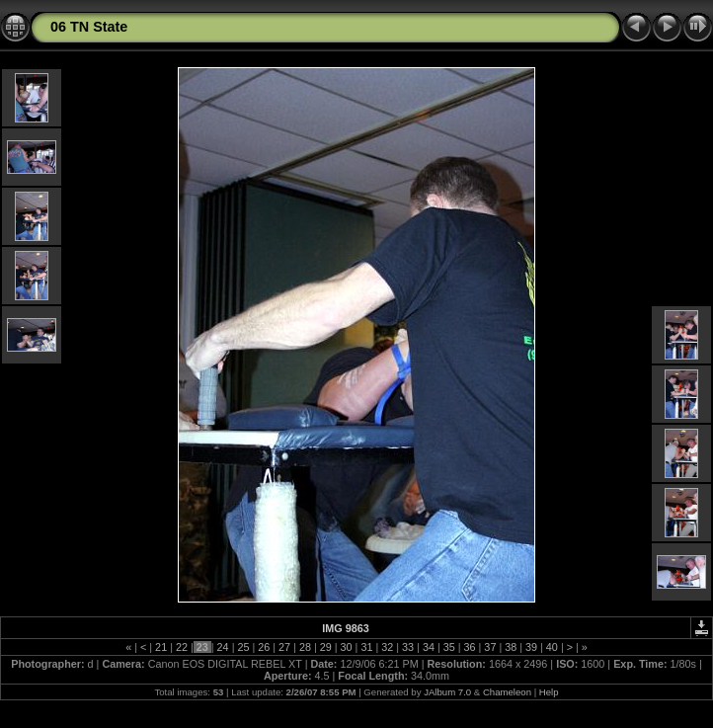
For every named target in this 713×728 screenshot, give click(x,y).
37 (490, 647)
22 (182, 647)
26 (264, 647)
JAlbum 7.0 (447, 692)
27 (284, 647)
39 (531, 647)
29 (326, 647)
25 (243, 647)
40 (552, 647)
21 (161, 647)
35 (449, 647)
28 (305, 647)
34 (429, 647)
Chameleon (507, 692)
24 (223, 647)
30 (347, 647)
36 (470, 647)
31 (366, 647)
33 (408, 647)
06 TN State (89, 27)
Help (549, 692)
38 (511, 647)
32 (387, 647)
